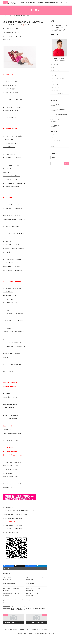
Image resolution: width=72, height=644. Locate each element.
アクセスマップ (55, 73)
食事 (25, 610)
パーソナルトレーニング (23, 608)
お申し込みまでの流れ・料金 (58, 79)
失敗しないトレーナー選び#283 (58, 109)
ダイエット (13, 607)
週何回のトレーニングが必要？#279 (11, 588)
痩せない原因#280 (30, 583)
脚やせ (21, 610)
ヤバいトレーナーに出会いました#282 (34, 578)
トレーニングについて (21, 607)
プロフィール (54, 82)
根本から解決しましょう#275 (32, 594)
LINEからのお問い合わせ (57, 70)
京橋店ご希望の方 (55, 84)
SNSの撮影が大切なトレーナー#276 (11, 594)
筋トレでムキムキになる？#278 (33, 588)
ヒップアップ (32, 608)
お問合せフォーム (60, 29)
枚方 (44, 608)
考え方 (53, 149)
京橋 (37, 608)
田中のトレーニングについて (58, 93)
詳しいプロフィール (60, 60)
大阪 (41, 608)
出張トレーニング (55, 87)
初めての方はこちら (56, 90)
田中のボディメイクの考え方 (58, 96)
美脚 (17, 610)
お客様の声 (54, 76)
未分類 (53, 146)
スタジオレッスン (55, 135)
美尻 (13, 610)
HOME (53, 67)
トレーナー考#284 (7, 578)
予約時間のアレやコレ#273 (32, 599)
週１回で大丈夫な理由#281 (9, 583)
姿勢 (52, 143)
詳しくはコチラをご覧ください (11, 440)
